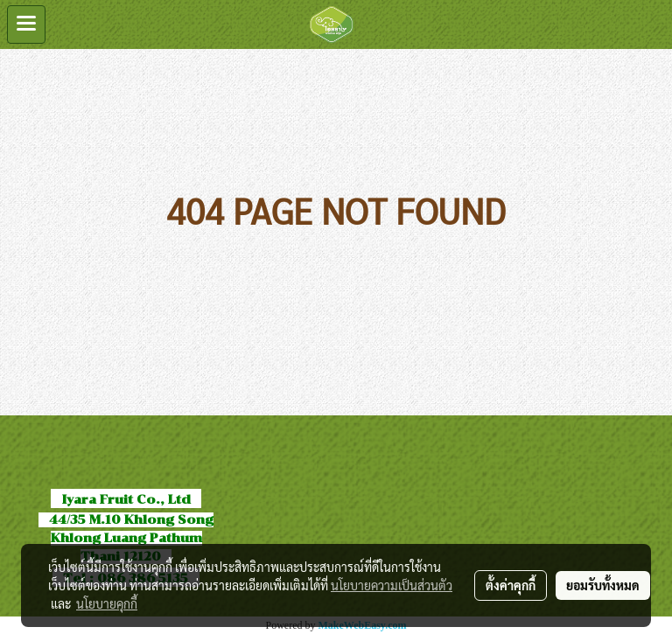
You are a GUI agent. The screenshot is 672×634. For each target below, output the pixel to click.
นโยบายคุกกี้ (107, 603)
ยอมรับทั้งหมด (603, 585)
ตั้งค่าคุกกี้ (511, 585)
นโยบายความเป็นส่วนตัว (392, 585)
